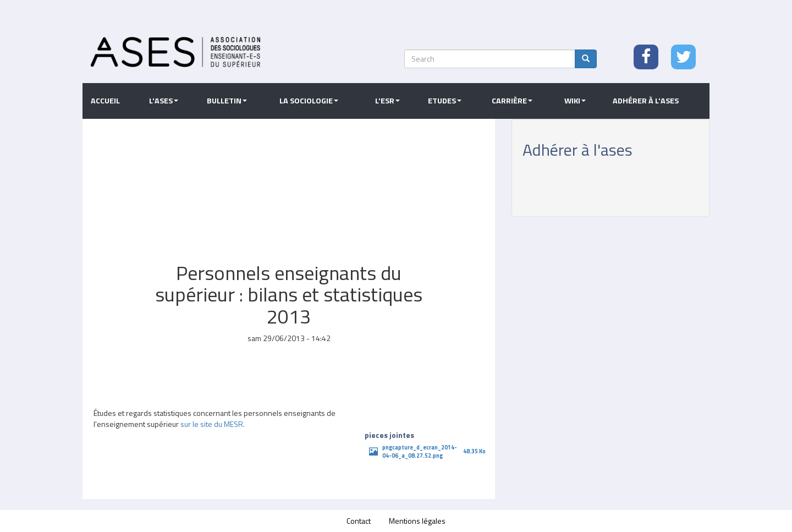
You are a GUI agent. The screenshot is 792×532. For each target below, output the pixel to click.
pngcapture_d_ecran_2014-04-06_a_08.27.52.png (420, 451)
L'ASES (164, 101)
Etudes (445, 101)
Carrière (512, 101)
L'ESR (387, 101)
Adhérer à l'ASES (646, 101)
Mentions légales (417, 521)
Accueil (105, 101)
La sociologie (309, 101)
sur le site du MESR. (213, 424)
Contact (359, 521)
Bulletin (227, 101)
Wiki (575, 101)
